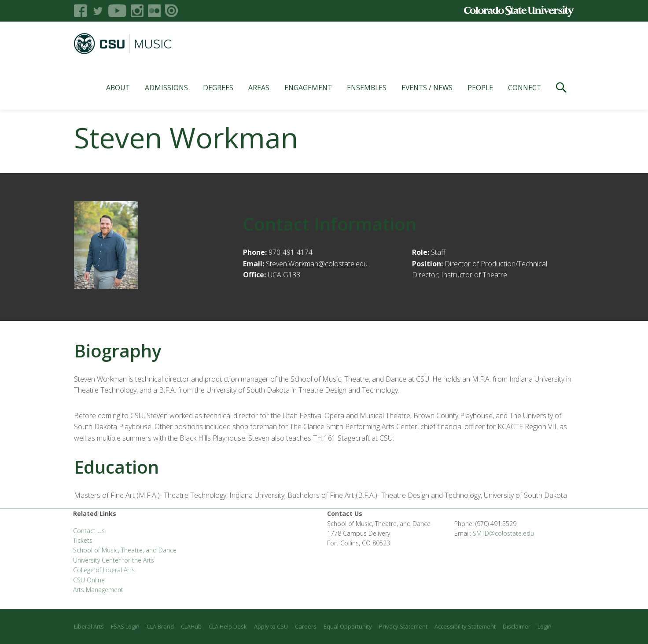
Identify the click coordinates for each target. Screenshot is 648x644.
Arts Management (98, 590)
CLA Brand (160, 626)
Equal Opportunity (348, 626)
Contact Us (89, 531)
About (118, 88)
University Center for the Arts (114, 560)
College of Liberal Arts (104, 570)
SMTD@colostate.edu (503, 533)
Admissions (166, 88)
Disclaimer (517, 626)
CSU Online (89, 580)
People (480, 88)
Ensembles (367, 88)
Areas (259, 88)
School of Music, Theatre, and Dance (125, 550)
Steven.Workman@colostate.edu (317, 264)
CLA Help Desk (228, 626)
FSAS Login (125, 626)
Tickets (83, 540)
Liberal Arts (89, 626)
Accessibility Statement (465, 626)
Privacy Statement (403, 626)
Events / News (427, 88)
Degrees (218, 88)
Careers (306, 626)
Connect (525, 88)
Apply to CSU (271, 626)
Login (545, 626)
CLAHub (191, 626)
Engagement (308, 88)
